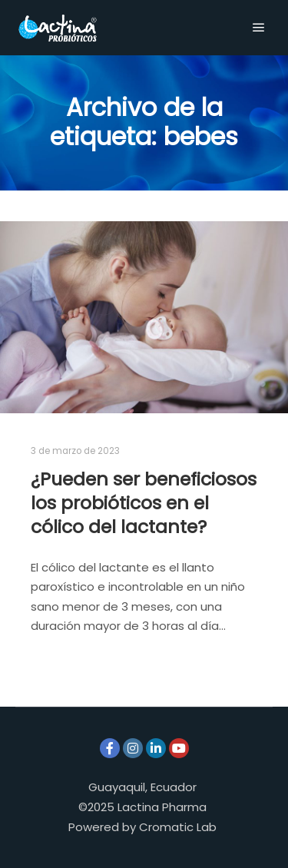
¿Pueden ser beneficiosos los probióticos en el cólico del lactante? (144, 502)
